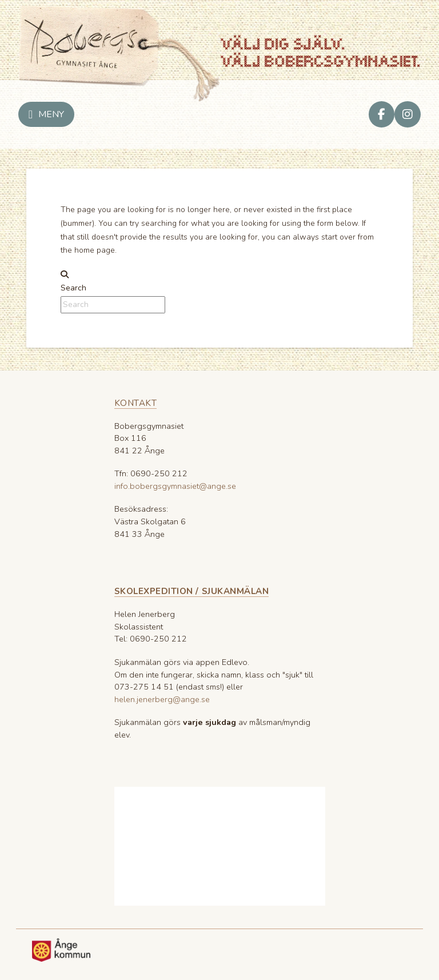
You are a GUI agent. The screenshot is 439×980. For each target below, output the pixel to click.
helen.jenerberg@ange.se (162, 699)
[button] (46, 114)
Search (73, 288)
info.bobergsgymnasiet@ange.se (175, 486)
